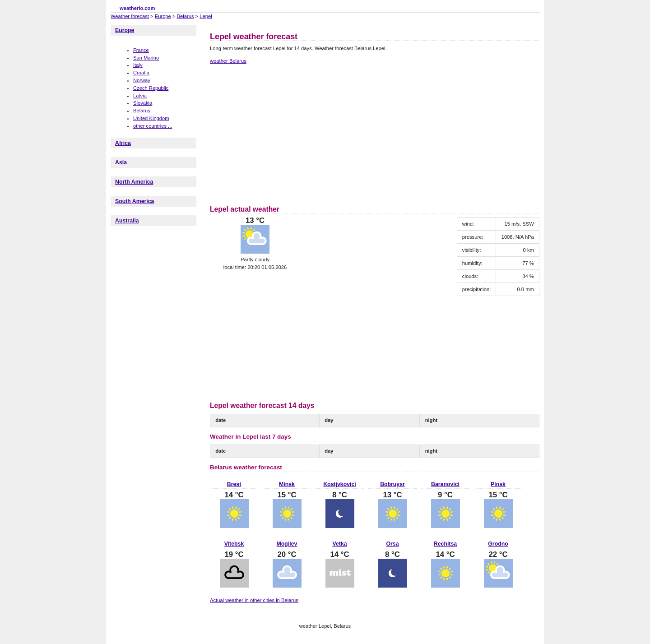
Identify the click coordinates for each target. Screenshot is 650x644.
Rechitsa (445, 544)
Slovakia (143, 103)
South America (135, 201)
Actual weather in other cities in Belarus (254, 600)
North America (134, 182)
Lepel (206, 16)
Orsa (392, 544)
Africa (123, 143)
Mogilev (287, 544)
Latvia (140, 96)
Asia (121, 162)
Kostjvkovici (340, 484)
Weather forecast (130, 16)
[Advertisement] (286, 133)
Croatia (141, 73)
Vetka (339, 544)
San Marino (146, 58)
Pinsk (498, 484)
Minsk (287, 484)
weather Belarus (228, 61)
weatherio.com (137, 8)
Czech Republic (151, 88)
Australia (127, 221)
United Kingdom (151, 118)
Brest (234, 484)
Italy (138, 65)
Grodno (498, 544)
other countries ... (153, 126)
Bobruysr (392, 484)
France (141, 50)
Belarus (186, 16)
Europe (163, 16)
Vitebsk (234, 544)
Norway (142, 80)
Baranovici (445, 484)
